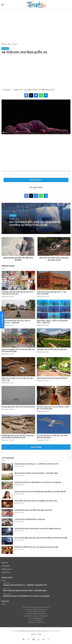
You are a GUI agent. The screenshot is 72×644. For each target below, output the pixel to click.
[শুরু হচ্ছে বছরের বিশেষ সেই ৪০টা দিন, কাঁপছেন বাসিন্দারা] (18, 395)
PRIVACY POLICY (7, 569)
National (15, 44)
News (10, 44)
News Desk (7, 90)
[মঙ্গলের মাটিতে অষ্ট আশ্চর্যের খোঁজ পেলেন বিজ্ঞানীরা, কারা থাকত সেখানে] (7, 504)
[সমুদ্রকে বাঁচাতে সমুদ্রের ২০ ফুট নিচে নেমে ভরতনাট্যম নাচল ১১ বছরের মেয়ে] (54, 309)
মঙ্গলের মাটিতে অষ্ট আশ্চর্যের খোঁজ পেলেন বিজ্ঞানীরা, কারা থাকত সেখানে (36, 501)
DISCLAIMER (6, 566)
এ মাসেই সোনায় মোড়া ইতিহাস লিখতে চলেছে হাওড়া (30, 519)
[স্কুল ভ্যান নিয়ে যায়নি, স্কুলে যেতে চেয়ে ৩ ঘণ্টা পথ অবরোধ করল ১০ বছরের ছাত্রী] (18, 309)
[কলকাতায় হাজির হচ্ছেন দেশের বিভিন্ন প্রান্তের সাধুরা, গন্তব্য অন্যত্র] (7, 513)
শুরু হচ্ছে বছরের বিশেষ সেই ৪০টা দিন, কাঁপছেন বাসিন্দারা (18, 407)
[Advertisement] (36, 26)
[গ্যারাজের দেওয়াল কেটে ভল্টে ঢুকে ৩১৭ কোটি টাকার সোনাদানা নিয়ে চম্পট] (7, 467)
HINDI (39, 634)
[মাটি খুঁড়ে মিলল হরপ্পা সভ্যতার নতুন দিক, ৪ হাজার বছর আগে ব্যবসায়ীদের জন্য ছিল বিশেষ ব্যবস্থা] (18, 424)
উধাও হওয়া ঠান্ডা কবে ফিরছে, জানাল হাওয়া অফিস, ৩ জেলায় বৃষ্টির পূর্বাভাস (36, 473)
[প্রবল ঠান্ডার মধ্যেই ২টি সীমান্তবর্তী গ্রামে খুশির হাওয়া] (54, 338)
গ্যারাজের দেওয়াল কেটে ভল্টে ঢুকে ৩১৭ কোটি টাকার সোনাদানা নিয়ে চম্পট (36, 464)
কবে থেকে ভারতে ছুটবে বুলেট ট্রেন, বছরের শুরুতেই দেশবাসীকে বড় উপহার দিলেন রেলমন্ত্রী (36, 224)
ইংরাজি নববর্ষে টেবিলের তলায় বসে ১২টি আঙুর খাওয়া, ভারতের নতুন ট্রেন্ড (36, 547)
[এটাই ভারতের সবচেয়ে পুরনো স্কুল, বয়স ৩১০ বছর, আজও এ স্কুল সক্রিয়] (54, 280)
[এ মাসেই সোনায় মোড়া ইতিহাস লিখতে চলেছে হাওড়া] (7, 522)
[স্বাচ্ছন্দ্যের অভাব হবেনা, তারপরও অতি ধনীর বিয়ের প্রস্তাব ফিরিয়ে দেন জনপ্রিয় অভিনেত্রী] (7, 495)
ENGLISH (34, 634)
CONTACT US (6, 572)
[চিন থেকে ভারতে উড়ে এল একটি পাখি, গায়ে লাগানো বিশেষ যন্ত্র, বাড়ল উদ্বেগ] (54, 424)
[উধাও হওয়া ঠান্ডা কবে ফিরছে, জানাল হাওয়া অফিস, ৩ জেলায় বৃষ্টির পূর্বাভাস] (7, 476)
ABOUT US (5, 563)
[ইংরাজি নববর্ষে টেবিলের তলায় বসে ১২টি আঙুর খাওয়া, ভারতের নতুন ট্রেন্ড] (7, 550)
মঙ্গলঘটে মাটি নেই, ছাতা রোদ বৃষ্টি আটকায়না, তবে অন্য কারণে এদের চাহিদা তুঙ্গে (38, 482)
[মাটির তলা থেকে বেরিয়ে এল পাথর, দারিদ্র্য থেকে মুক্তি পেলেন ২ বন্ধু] (18, 367)
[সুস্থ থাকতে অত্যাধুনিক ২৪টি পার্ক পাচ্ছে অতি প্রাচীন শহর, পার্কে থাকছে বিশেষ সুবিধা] (18, 338)
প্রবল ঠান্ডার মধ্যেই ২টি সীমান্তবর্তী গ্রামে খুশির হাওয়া (52, 350)
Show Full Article (36, 180)
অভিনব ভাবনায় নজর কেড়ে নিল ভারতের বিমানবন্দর (52, 378)
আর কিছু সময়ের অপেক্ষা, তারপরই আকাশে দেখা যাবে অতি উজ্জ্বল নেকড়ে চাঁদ (37, 529)
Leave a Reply (36, 447)
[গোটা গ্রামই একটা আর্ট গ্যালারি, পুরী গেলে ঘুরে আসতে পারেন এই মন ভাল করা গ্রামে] (18, 280)
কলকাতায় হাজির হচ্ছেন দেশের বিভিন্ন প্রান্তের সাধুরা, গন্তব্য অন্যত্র (33, 510)
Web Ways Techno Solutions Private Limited (32, 631)
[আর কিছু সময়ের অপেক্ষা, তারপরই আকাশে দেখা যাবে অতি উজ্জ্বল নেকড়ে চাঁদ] (7, 532)
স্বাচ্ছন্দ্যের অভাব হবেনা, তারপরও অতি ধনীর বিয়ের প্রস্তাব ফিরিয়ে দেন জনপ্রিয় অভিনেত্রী (40, 492)
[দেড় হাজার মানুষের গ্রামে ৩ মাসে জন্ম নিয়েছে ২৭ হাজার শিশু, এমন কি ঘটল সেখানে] (54, 395)
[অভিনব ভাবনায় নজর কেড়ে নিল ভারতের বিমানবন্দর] (54, 367)
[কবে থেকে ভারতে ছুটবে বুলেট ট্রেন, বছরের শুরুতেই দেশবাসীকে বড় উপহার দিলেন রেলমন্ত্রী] (7, 541)
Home (4, 44)
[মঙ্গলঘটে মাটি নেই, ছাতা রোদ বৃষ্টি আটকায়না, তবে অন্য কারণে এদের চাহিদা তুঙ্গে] (7, 485)
